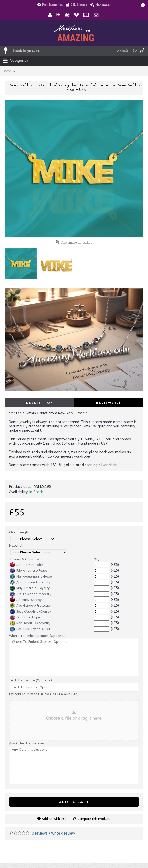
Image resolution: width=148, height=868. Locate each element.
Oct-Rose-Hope (25, 617)
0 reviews (40, 833)
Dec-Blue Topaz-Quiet (30, 629)
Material (16, 545)
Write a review (63, 833)
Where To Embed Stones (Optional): (38, 636)
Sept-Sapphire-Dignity (30, 612)
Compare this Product (94, 819)
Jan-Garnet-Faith (27, 565)
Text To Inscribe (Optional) (30, 680)
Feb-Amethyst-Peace (28, 571)
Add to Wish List (54, 819)
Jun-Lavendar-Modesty (30, 594)
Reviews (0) (108, 403)
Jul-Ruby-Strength (27, 600)
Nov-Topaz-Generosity (30, 623)
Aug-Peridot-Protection (31, 606)
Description (40, 403)
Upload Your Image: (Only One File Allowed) (44, 694)
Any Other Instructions (27, 743)
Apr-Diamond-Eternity (30, 582)
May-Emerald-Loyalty (30, 588)
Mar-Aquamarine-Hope (31, 577)
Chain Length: (20, 532)
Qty (97, 559)
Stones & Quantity (24, 559)
